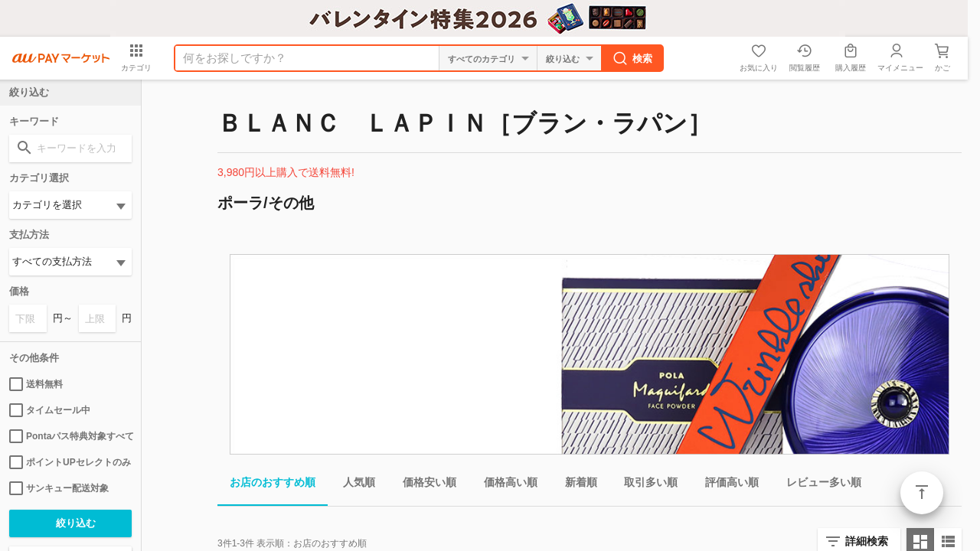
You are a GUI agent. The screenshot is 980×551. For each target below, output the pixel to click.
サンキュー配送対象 (59, 488)
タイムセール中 (50, 410)
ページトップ (922, 493)
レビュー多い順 (818, 485)
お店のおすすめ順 (266, 485)
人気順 (353, 485)
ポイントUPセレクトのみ (70, 462)
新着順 (575, 485)
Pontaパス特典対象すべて (70, 436)
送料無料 (36, 384)
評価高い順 (726, 485)
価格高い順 (505, 485)
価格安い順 (423, 485)
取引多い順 (645, 485)
